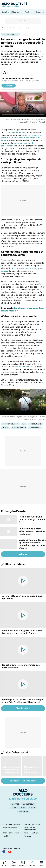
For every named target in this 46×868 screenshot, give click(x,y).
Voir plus (23, 554)
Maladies (20, 28)
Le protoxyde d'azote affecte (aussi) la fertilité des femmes (32, 531)
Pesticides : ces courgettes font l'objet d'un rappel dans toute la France (22, 632)
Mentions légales (10, 827)
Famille (28, 12)
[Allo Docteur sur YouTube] (10, 852)
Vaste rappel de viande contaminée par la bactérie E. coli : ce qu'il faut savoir (23, 701)
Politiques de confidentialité (30, 829)
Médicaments (23, 812)
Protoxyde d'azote (10, 34)
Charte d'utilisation (11, 833)
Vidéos (14, 866)
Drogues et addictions (34, 28)
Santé (5, 12)
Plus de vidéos (15, 564)
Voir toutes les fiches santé (23, 781)
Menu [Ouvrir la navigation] (41, 866)
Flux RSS (6, 836)
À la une (5, 866)
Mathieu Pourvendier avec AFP (19, 78)
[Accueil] (23, 794)
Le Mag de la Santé (18, 808)
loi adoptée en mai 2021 (24, 367)
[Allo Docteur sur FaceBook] (4, 852)
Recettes (15, 804)
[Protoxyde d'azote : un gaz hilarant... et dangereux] (23, 402)
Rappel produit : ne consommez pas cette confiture (21, 666)
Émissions (40, 12)
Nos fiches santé (17, 752)
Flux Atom (28, 836)
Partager (9, 86)
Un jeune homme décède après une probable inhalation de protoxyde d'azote (32, 544)
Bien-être (16, 12)
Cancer (32, 808)
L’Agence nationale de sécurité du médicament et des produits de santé (22, 138)
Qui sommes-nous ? (11, 824)
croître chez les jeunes (14, 132)
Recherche (32, 866)
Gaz (24, 424)
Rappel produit (29, 804)
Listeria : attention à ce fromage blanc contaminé (22, 597)
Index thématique (31, 833)
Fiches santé (23, 866)
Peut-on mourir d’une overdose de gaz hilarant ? (32, 519)
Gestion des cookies (33, 824)
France (5, 428)
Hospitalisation (19, 428)
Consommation (36, 424)
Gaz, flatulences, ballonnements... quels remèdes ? (12, 770)
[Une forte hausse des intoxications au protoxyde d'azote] (23, 104)
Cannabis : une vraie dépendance (32, 770)
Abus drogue (35, 428)
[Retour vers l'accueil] (23, 4)
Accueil (5, 28)
